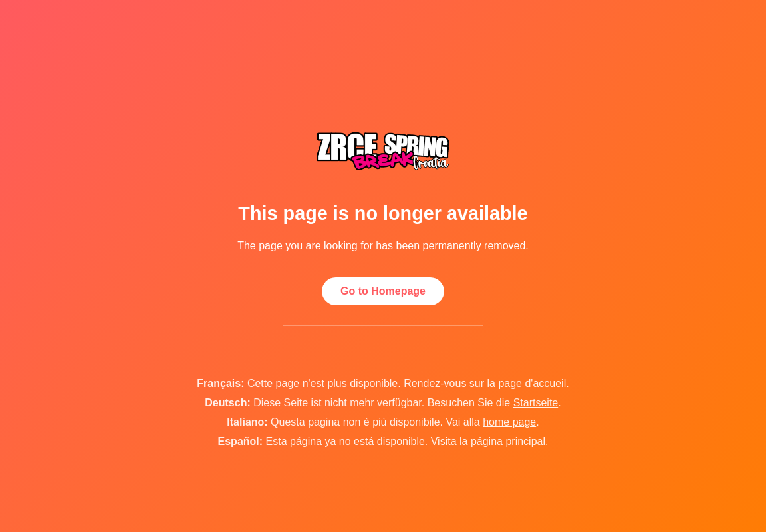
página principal (508, 441)
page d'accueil (532, 383)
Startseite (536, 403)
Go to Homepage (383, 291)
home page (509, 422)
